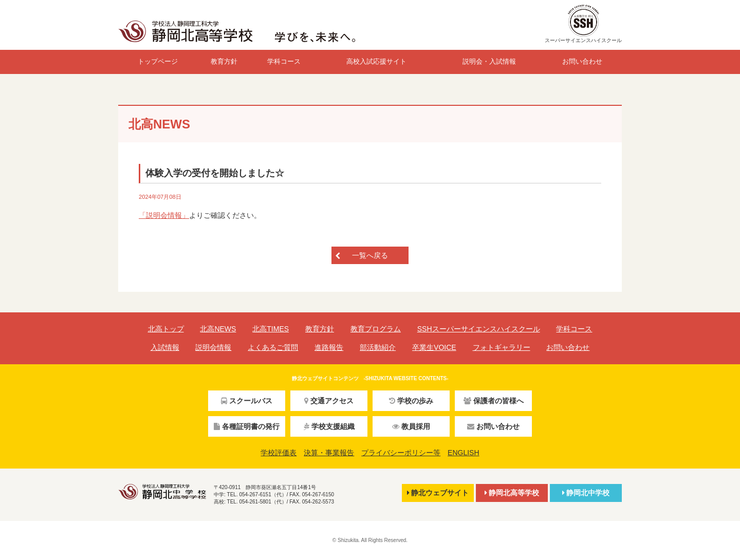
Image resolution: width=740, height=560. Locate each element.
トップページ (158, 61)
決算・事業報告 (329, 453)
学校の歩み (411, 401)
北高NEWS (218, 329)
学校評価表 (279, 453)
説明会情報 (213, 347)
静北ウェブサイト (438, 493)
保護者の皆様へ (494, 401)
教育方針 (224, 61)
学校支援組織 (329, 426)
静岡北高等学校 (512, 493)
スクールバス (247, 401)
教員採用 (411, 426)
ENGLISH (463, 453)
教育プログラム (376, 329)
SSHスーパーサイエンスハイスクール (479, 329)
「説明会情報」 (164, 215)
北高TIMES (271, 329)
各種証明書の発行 (247, 426)
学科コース (284, 61)
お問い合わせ (582, 61)
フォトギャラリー (502, 347)
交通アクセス (329, 401)
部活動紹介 (378, 347)
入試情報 (165, 347)
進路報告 (329, 347)
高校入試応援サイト (376, 61)
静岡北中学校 (586, 493)
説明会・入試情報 (489, 61)
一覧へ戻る (370, 255)
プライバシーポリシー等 (401, 453)
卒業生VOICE (434, 347)
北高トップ (166, 329)
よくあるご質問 (273, 347)
